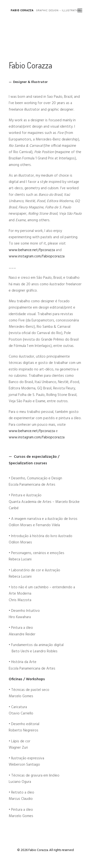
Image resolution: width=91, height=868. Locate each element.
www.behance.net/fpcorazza (32, 250)
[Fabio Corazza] (45, 10)
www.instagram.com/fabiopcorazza (37, 256)
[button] (80, 10)
